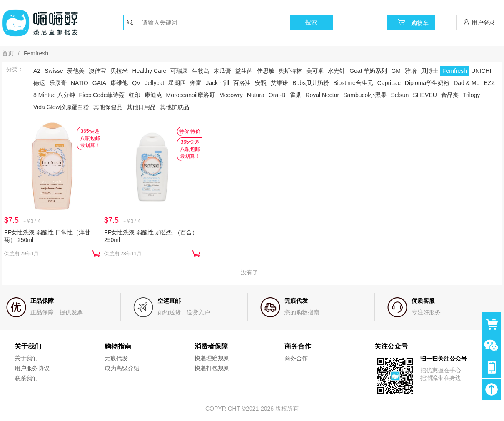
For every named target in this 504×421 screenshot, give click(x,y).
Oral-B (277, 95)
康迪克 (153, 95)
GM (396, 71)
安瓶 (261, 83)
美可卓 (315, 71)
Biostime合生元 (353, 83)
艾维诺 (279, 83)
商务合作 (296, 358)
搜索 (311, 22)
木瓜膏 (222, 71)
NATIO (80, 83)
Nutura (256, 95)
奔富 (196, 83)
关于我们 (26, 358)
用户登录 (479, 22)
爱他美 (76, 71)
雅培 (411, 71)
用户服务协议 (32, 368)
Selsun (400, 95)
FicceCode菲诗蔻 (102, 95)
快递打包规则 (212, 368)
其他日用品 (141, 107)
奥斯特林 (290, 71)
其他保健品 (108, 107)
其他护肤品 (175, 107)
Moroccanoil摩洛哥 (191, 95)
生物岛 (201, 71)
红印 (135, 95)
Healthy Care (149, 71)
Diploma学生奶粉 (427, 83)
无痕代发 (116, 358)
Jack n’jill (217, 83)
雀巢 (295, 95)
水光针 (337, 71)
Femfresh (455, 71)
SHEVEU (425, 95)
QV (136, 83)
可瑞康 (179, 71)
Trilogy (472, 95)
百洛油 (242, 83)
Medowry (231, 95)
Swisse (54, 71)
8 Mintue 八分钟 (54, 95)
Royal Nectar (322, 95)
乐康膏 (58, 83)
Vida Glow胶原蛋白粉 (61, 107)
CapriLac (389, 83)
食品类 (450, 95)
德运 (39, 83)
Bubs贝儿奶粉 (311, 83)
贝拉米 (119, 71)
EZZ (489, 83)
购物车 (411, 22)
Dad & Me (467, 83)
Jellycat (154, 83)
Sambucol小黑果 (365, 95)
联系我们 (26, 378)
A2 (37, 71)
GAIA (99, 83)
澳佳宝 (97, 71)
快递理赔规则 (212, 358)
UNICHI (481, 71)
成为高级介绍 (122, 368)
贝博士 (429, 71)
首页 (8, 53)
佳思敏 (266, 71)
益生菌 (244, 71)
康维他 (119, 83)
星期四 (177, 83)
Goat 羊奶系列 (368, 71)
